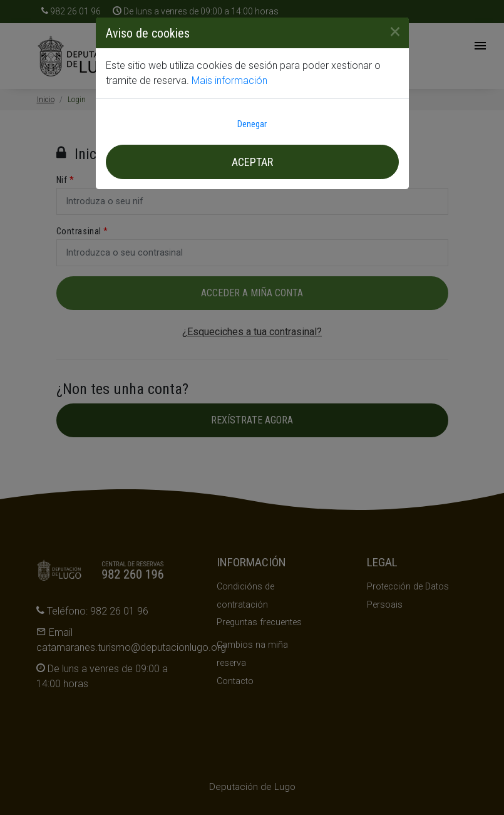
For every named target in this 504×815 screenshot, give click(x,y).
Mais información (229, 80)
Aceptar (252, 162)
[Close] (390, 31)
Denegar (252, 124)
